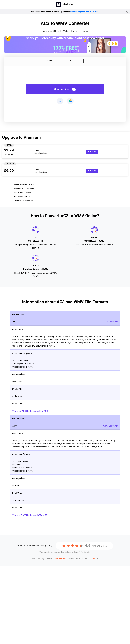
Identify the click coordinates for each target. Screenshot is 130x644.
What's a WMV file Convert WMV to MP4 (31, 515)
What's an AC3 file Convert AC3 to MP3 (30, 411)
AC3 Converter (111, 322)
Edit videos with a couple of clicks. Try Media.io (65, 12)
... (61, 61)
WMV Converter (111, 426)
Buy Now (92, 152)
